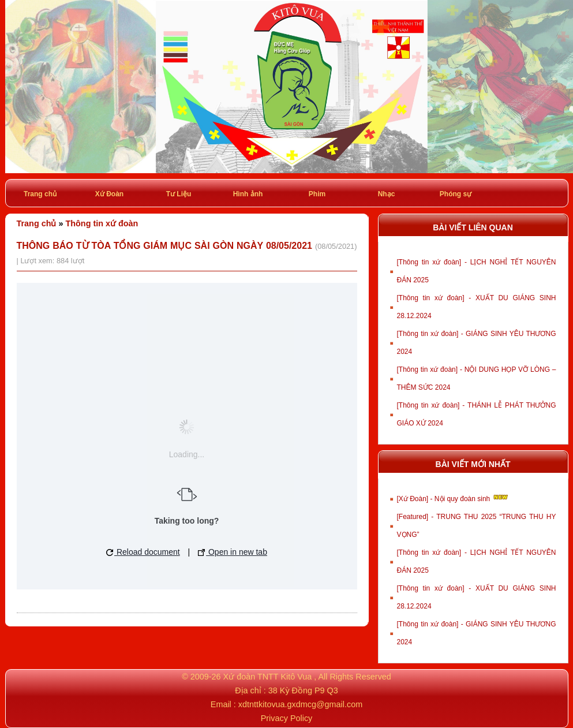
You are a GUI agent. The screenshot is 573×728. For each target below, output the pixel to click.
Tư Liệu (179, 194)
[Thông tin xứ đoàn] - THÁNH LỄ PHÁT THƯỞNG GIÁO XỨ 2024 (477, 414)
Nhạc (387, 194)
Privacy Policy (287, 718)
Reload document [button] (143, 552)
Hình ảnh (248, 194)
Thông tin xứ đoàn (102, 223)
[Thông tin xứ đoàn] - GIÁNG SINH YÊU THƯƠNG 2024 (477, 343)
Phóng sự (456, 194)
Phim (317, 194)
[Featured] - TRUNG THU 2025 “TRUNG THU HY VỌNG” (477, 526)
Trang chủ (40, 194)
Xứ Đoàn (109, 194)
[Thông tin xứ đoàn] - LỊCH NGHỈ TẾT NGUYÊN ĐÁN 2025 (477, 271)
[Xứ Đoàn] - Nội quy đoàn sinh (453, 498)
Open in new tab (233, 552)
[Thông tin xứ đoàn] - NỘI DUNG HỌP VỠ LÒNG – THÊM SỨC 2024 (477, 378)
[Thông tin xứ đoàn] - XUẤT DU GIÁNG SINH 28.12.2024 (477, 307)
